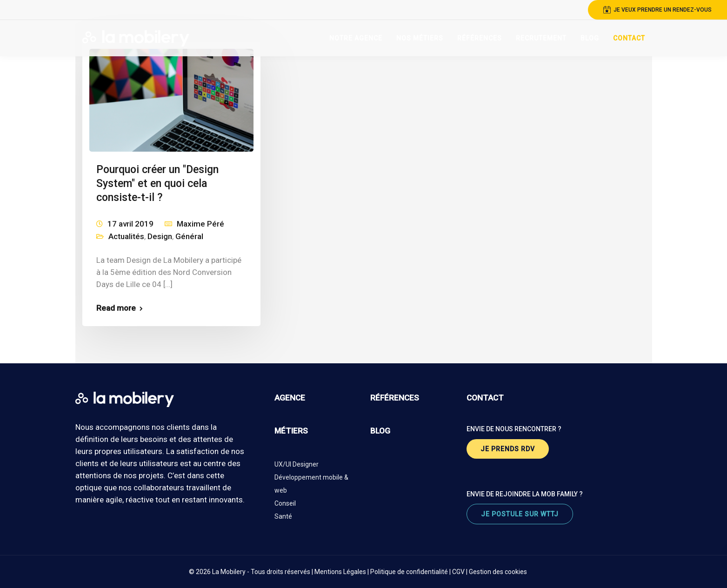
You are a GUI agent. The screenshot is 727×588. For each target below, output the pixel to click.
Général (189, 236)
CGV (458, 572)
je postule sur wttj (520, 514)
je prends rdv (508, 449)
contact (485, 398)
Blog (590, 38)
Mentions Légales (340, 572)
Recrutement (541, 38)
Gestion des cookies (498, 572)
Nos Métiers (420, 38)
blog (380, 431)
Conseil (285, 503)
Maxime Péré (200, 224)
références (395, 398)
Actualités (126, 236)
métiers (291, 431)
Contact (629, 38)
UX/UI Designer (297, 464)
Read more (116, 308)
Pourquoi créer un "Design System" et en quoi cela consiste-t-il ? (157, 184)
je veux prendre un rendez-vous (657, 10)
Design (160, 236)
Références (480, 38)
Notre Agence (356, 38)
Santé (283, 516)
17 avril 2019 (130, 224)
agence (290, 398)
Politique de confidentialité (409, 572)
